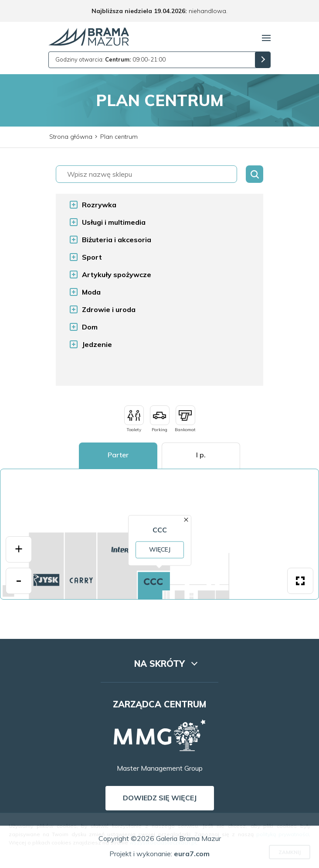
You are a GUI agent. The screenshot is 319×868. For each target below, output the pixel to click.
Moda (91, 292)
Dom (90, 327)
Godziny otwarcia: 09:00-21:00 (110, 59)
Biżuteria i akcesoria (117, 240)
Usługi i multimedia (114, 222)
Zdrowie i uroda (109, 309)
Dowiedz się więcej (160, 798)
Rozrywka (99, 205)
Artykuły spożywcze (117, 274)
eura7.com (192, 854)
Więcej (159, 549)
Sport (92, 257)
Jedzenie (97, 344)
